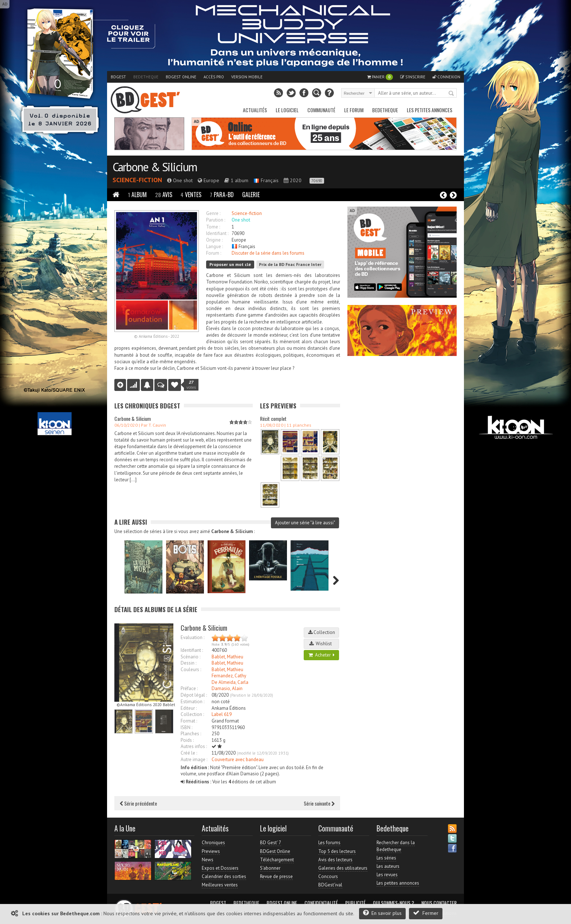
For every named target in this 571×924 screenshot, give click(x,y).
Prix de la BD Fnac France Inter (290, 264)
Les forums (329, 843)
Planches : (191, 734)
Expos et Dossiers (220, 868)
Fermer (426, 913)
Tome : (213, 227)
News (208, 860)
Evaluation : (192, 637)
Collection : (192, 714)
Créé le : (189, 753)
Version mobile (247, 77)
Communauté (321, 110)
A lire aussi (131, 522)
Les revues (387, 875)
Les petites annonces (430, 110)
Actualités (255, 110)
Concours (328, 876)
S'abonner (270, 868)
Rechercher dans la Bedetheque (396, 846)
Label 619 (222, 714)
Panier (380, 77)
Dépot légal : (194, 695)
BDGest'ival (330, 885)
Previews (211, 851)
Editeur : (189, 708)
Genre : (213, 213)
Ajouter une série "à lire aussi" (305, 523)
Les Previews (278, 406)
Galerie (251, 195)
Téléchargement (277, 860)
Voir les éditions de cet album (228, 782)
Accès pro (214, 77)
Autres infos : (194, 746)
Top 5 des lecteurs (337, 851)
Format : (189, 721)
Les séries (386, 858)
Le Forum (354, 110)
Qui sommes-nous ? (393, 903)
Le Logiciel (287, 110)
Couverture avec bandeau (238, 759)
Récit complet (273, 418)
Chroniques (213, 843)
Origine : (214, 240)
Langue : (214, 246)
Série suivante (319, 803)
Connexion (446, 77)
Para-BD (222, 195)
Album (137, 195)
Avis (164, 195)
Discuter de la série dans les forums (268, 253)
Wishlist (322, 644)
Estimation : (192, 702)
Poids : (187, 740)
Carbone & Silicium (155, 167)
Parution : (216, 220)
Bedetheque (146, 77)
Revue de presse (276, 876)
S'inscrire (413, 77)
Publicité (355, 903)
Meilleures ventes (220, 885)
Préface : (189, 688)
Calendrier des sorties (224, 876)
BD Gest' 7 (271, 843)
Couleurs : (191, 669)
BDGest (118, 77)
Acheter (322, 655)
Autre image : (194, 759)
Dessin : (188, 663)
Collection (322, 632)
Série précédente (138, 803)
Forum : (214, 253)
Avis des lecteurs (335, 860)
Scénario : (190, 657)
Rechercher (452, 94)
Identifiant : (217, 233)
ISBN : (186, 727)
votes (191, 385)
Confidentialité (321, 903)
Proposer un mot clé (230, 264)
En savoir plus (382, 913)
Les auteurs (388, 866)
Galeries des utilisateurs (343, 868)
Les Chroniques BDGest (147, 406)
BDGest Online (181, 77)
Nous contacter (439, 903)
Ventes (191, 195)
